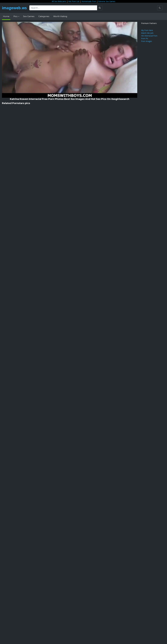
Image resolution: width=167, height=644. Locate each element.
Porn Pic (145, 38)
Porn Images (147, 41)
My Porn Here (147, 30)
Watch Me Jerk (147, 33)
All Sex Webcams (59, 1)
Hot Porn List (74, 1)
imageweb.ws (14, 8)
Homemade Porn (89, 1)
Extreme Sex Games (107, 1)
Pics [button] (16, 16)
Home (6, 16)
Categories (44, 16)
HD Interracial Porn (149, 36)
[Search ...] (63, 8)
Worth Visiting (60, 16)
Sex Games (29, 16)
